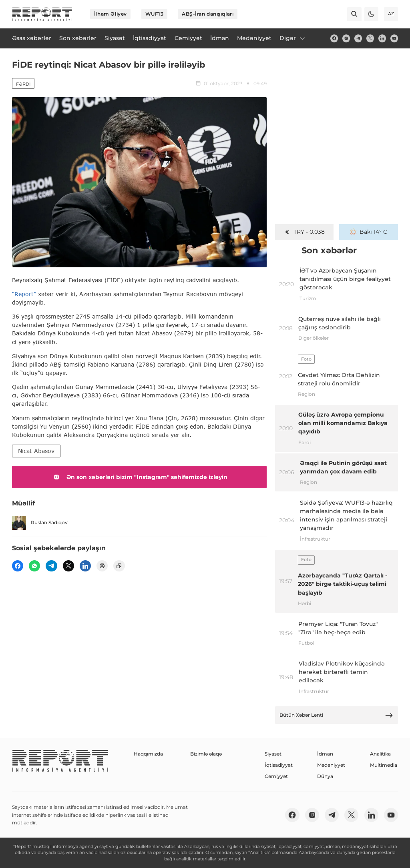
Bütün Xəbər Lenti (336, 715)
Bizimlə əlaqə (206, 754)
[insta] (346, 38)
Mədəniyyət (331, 765)
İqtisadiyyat (279, 765)
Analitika (380, 754)
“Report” (24, 294)
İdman (325, 754)
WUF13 (155, 14)
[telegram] (358, 38)
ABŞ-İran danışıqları (208, 14)
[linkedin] (382, 38)
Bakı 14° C (369, 232)
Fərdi (23, 84)
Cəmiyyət (276, 776)
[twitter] (370, 38)
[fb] (334, 38)
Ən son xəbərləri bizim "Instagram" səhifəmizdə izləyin (139, 477)
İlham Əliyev (111, 14)
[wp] (34, 566)
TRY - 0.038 (304, 232)
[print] (102, 566)
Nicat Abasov (36, 451)
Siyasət (273, 754)
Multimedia (384, 765)
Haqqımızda (148, 754)
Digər (293, 38)
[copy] (119, 566)
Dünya (325, 776)
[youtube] (394, 38)
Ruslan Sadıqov (40, 523)
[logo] (42, 14)
